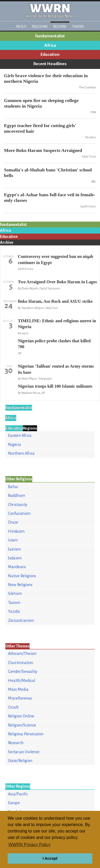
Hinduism (16, 531)
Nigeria (15, 445)
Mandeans (17, 567)
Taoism (14, 603)
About (21, 27)
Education (50, 54)
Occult (13, 707)
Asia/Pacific (18, 794)
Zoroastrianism (21, 620)
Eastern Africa (20, 435)
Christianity (18, 505)
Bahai (13, 487)
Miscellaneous (20, 698)
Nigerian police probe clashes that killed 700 (54, 344)
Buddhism (17, 496)
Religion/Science (22, 725)
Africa (50, 45)
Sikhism (15, 594)
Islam (13, 540)
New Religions (20, 585)
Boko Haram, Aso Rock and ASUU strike (55, 301)
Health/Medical (22, 681)
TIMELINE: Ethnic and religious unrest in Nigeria (57, 324)
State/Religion (20, 761)
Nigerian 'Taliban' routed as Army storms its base (56, 369)
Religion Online (21, 716)
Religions (40, 27)
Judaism (15, 558)
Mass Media (18, 689)
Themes (78, 27)
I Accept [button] (50, 858)
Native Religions (22, 576)
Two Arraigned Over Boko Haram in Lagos (57, 282)
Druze (13, 522)
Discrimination (21, 663)
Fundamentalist (50, 36)
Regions (60, 27)
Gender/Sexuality (23, 671)
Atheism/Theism (22, 654)
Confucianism (19, 513)
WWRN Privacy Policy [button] (29, 845)
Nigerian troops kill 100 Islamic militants (55, 386)
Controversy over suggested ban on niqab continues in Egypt (56, 259)
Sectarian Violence (24, 752)
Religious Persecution (26, 734)
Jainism (14, 549)
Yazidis (14, 611)
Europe (14, 803)
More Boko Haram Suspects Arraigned (43, 150)
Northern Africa (21, 453)
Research (16, 743)
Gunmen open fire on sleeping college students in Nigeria (41, 103)
